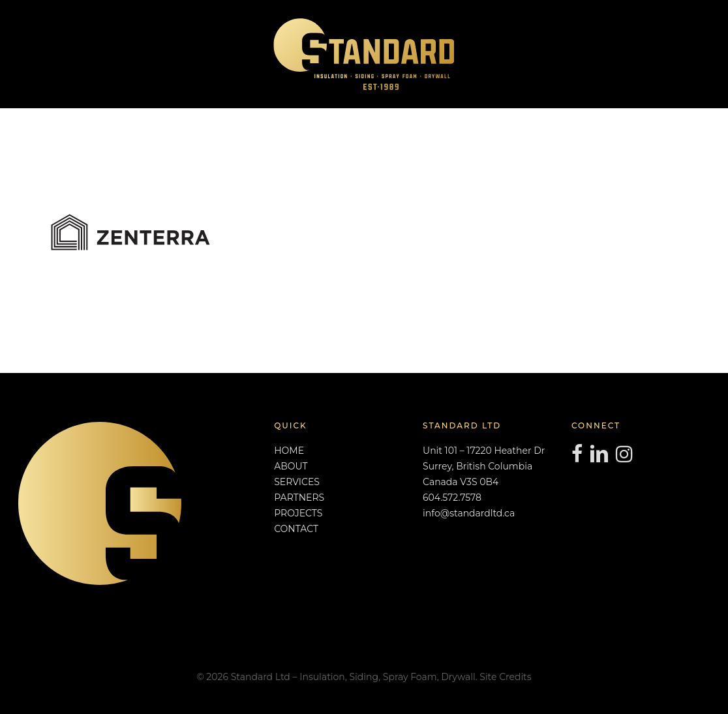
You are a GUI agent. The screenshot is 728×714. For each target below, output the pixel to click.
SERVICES (297, 482)
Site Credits (505, 677)
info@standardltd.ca (469, 513)
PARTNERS (299, 498)
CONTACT (296, 529)
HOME (289, 451)
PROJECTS (298, 513)
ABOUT (291, 466)
